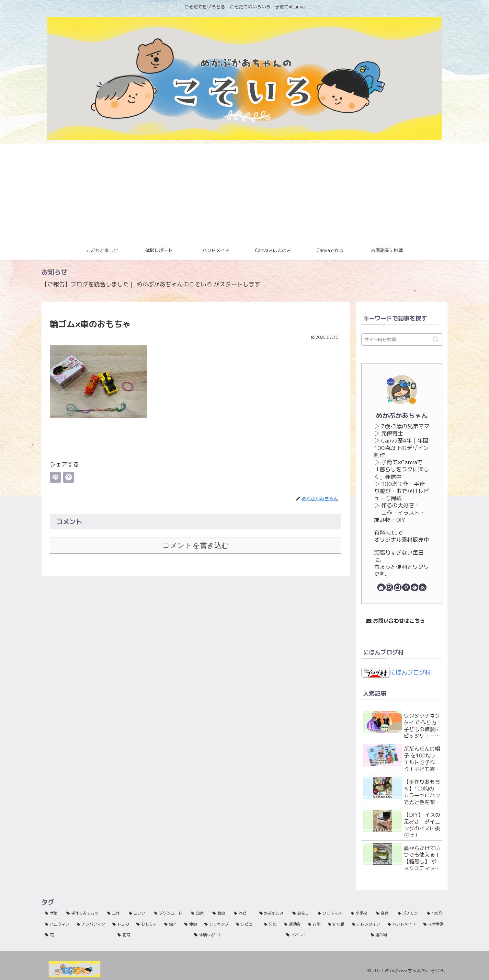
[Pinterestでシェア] (69, 477)
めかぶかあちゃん (402, 415)
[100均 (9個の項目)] (435, 913)
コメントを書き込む (196, 545)
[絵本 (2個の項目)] (171, 924)
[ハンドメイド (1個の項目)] (402, 924)
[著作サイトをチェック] (381, 587)
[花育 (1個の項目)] (152, 935)
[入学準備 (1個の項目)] (434, 924)
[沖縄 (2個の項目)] (191, 924)
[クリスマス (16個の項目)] (331, 913)
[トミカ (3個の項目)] (121, 924)
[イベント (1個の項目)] (325, 935)
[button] (436, 339)
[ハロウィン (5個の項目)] (57, 924)
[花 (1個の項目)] (78, 935)
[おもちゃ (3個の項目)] (147, 924)
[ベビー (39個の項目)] (243, 913)
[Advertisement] (245, 192)
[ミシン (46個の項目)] (138, 913)
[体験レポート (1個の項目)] (237, 935)
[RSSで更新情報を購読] (423, 587)
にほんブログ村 (396, 672)
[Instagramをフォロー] (389, 587)
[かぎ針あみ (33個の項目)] (272, 913)
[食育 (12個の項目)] (383, 913)
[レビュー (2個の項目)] (246, 924)
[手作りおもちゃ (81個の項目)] (83, 913)
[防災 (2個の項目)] (270, 924)
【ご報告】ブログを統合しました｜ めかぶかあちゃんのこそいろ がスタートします (151, 284)
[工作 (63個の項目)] (114, 913)
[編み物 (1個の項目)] (407, 935)
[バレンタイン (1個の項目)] (366, 924)
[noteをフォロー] (398, 587)
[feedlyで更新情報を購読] (415, 587)
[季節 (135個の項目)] (52, 913)
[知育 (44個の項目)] (198, 913)
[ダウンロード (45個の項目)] (169, 913)
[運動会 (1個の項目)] (292, 924)
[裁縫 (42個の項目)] (220, 913)
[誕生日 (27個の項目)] (301, 913)
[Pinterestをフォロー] (406, 587)
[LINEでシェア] (55, 477)
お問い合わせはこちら (396, 621)
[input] (402, 340)
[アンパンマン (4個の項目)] (91, 924)
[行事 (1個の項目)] (314, 924)
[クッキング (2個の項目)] (217, 924)
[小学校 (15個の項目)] (360, 913)
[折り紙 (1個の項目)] (336, 924)
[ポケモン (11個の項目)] (409, 913)
